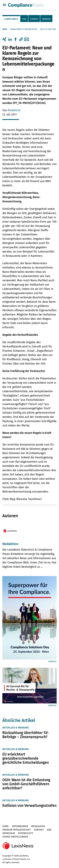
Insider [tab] (46, 19)
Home (6, 826)
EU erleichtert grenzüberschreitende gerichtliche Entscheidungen (26, 758)
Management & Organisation (24, 29)
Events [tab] (34, 19)
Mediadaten (38, 826)
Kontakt (39, 830)
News (5, 29)
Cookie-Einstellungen (15, 837)
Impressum (9, 833)
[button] (21, 39)
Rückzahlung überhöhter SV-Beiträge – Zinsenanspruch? (26, 735)
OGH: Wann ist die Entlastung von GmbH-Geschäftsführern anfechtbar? (26, 784)
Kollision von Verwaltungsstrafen (29, 806)
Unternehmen (20, 826)
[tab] (11, 19)
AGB (49, 830)
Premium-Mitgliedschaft (17, 830)
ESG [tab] (24, 19)
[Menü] (4, 5)
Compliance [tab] (11, 19)
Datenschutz (26, 833)
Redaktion (14, 110)
